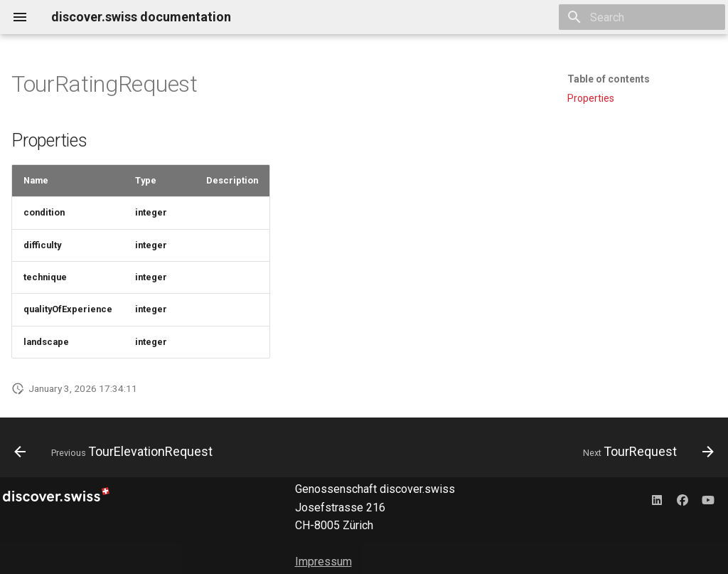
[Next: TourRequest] (645, 452)
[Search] (642, 17)
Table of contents (609, 79)
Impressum (323, 562)
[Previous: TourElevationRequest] (117, 452)
